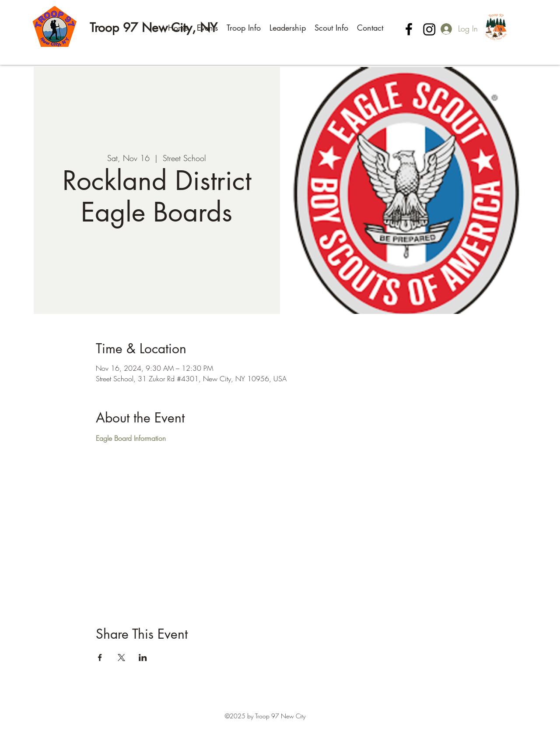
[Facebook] (409, 29)
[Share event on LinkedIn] (143, 658)
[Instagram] (429, 29)
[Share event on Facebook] (100, 658)
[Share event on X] (121, 658)
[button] (207, 28)
